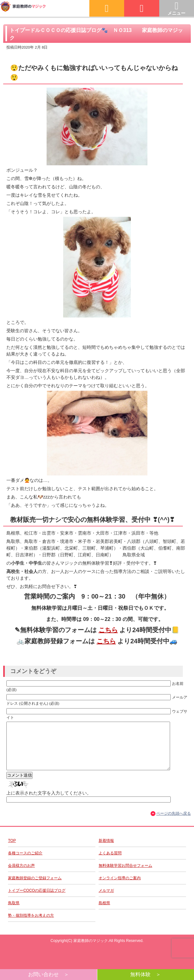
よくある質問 (110, 863)
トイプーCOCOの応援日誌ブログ (37, 900)
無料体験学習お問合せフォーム (125, 875)
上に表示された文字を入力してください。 (49, 803)
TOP (12, 850)
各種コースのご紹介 (25, 863)
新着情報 (106, 850)
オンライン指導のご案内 (120, 888)
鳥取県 (14, 913)
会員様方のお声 (21, 875)
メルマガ (106, 900)
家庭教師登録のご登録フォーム (35, 888)
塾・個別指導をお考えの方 (31, 925)
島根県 (104, 913)
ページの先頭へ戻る (174, 823)
